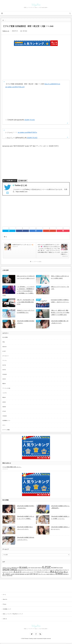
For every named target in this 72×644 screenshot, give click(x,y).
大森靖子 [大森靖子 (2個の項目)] (8, 574)
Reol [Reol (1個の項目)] (58, 568)
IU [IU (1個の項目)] (41, 568)
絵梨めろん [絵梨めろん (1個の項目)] (52, 574)
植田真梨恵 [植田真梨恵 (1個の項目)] (22, 574)
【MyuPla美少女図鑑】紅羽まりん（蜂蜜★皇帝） (60, 507)
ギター (4, 425)
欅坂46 (4, 397)
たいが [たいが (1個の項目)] (44, 570)
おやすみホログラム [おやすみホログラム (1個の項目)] (22, 570)
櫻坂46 (4, 384)
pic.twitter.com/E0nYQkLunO (15, 87)
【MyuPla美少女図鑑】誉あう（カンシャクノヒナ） (25, 528)
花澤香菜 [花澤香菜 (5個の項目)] (59, 574)
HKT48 (4, 370)
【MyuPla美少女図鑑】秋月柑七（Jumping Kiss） (25, 507)
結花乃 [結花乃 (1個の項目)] (48, 574)
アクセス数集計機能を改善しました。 (12, 467)
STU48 (4, 411)
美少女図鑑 (5, 337)
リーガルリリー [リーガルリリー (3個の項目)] (39, 572)
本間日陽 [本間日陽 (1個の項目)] (17, 574)
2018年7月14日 (30, 120)
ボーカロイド (6, 356)
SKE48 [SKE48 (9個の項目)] (6, 569)
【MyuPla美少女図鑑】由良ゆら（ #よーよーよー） (60, 528)
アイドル (4, 360)
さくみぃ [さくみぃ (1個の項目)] (40, 570)
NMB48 (4, 407)
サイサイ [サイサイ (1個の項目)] (65, 570)
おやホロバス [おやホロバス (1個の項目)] (30, 570)
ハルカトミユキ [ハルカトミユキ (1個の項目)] (26, 572)
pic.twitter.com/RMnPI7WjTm (27, 132)
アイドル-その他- (6, 388)
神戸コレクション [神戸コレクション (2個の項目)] (41, 574)
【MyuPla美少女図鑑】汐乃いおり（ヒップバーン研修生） (25, 517)
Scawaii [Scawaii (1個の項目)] (61, 568)
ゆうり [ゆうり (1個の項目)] (47, 570)
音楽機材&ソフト (6, 420)
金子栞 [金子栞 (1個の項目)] (8, 575)
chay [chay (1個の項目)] (29, 568)
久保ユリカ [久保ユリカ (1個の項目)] (47, 572)
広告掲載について (7, 609)
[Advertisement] (36, 586)
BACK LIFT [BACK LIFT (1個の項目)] (16, 568)
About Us (5, 599)
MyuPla (36, 5)
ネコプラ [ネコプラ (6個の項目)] (18, 572)
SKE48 (4, 379)
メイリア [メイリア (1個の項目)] (31, 572)
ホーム (4, 594)
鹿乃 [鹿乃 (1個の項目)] (11, 575)
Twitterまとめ (6, 31)
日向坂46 (5, 374)
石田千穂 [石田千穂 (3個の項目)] (32, 574)
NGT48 (4, 365)
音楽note (4, 347)
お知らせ (5, 619)
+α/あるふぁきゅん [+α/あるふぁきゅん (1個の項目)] (7, 568)
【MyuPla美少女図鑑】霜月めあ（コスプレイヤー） (25, 538)
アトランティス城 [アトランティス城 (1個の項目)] (53, 570)
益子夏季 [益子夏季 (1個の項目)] (27, 574)
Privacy (4, 604)
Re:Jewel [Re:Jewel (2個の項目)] (54, 568)
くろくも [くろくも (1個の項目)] (35, 570)
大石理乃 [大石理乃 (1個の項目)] (13, 574)
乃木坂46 (5, 416)
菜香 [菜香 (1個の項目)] (64, 574)
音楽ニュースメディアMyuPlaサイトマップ (13, 614)
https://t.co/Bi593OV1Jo (52, 84)
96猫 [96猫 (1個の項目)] (13, 568)
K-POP (4, 351)
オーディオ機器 (6, 430)
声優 (3, 342)
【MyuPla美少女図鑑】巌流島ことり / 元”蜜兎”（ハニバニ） (60, 517)
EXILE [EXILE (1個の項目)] (39, 568)
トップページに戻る (37, 262)
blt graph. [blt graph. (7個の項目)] (24, 567)
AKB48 (4, 402)
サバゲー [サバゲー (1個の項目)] (11, 572)
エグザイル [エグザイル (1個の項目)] (60, 570)
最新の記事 (23, 181)
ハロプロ (4, 393)
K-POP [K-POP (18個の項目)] (47, 567)
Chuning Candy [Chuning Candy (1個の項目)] (34, 568)
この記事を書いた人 (11, 181)
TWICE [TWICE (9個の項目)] (13, 569)
